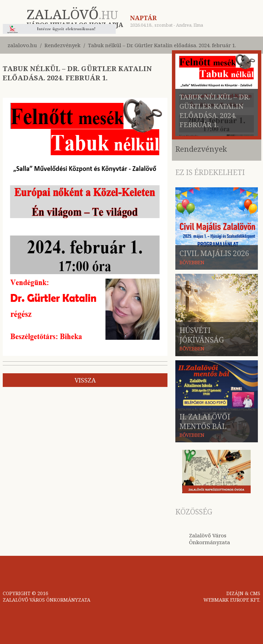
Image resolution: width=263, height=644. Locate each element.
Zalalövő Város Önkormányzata (210, 539)
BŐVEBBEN (192, 262)
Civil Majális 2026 (214, 253)
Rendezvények (62, 45)
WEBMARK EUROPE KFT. (232, 600)
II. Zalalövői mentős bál (205, 421)
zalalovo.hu (22, 45)
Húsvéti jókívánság (202, 335)
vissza (85, 380)
